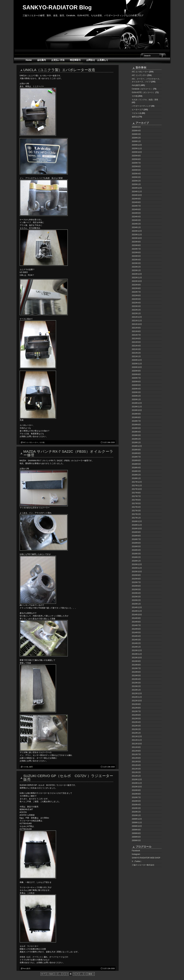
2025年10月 (137, 152)
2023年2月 (136, 267)
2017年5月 (136, 503)
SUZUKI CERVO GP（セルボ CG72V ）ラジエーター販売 (68, 778)
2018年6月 (136, 460)
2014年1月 (136, 647)
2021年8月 (136, 331)
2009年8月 (136, 833)
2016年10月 (137, 529)
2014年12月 (137, 607)
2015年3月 (136, 597)
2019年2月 (136, 439)
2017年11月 (137, 486)
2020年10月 (137, 367)
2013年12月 (137, 650)
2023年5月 (136, 256)
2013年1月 (136, 690)
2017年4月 (136, 507)
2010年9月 (136, 790)
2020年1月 (136, 400)
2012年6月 (136, 715)
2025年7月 (136, 163)
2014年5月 (136, 633)
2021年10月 (137, 324)
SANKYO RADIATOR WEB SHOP (146, 858)
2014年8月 (136, 622)
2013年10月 (137, 658)
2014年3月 (136, 640)
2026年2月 (136, 138)
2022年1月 (136, 313)
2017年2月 (136, 514)
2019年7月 (136, 421)
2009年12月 (137, 819)
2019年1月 (136, 443)
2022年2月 (136, 310)
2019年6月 (136, 425)
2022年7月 (136, 292)
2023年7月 (136, 249)
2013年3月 (136, 683)
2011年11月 (137, 740)
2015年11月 (137, 568)
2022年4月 (136, 303)
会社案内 (42, 60)
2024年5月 (136, 213)
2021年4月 (136, 346)
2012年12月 (137, 693)
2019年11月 (137, 407)
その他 (42, 442)
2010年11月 (137, 783)
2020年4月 (136, 389)
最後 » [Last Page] (91, 974)
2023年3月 (136, 263)
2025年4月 (136, 174)
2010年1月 (136, 815)
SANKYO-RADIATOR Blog (57, 7)
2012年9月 (136, 704)
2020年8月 (136, 374)
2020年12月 (137, 360)
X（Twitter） (137, 861)
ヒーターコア (137, 110)
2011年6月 (136, 758)
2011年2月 (136, 772)
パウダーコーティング (141, 106)
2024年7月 (136, 206)
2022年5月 (136, 299)
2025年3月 (136, 177)
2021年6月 (136, 339)
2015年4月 (136, 593)
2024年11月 (137, 192)
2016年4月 (136, 550)
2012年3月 (136, 726)
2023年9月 (136, 242)
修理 (31, 767)
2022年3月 (136, 306)
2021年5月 (136, 342)
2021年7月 (136, 335)
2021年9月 (136, 328)
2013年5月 (136, 676)
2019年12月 (137, 403)
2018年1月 (136, 478)
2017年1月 (136, 518)
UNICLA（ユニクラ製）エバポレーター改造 (59, 70)
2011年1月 (136, 776)
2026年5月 (136, 127)
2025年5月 (136, 170)
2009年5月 (136, 840)
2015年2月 (136, 600)
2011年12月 (137, 737)
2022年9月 (136, 285)
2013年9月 (136, 661)
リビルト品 (137, 113)
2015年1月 (136, 604)
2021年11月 (137, 321)
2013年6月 (136, 672)
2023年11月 (137, 235)
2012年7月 (136, 711)
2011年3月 (136, 769)
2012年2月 (136, 729)
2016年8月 (136, 536)
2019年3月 (136, 435)
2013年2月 (136, 686)
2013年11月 (137, 654)
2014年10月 (137, 615)
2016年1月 (136, 561)
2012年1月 (136, 733)
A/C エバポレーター (31, 442)
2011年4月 (136, 765)
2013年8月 (136, 665)
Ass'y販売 (27, 968)
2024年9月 (136, 199)
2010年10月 (137, 787)
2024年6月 (136, 209)
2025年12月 (137, 145)
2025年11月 (137, 149)
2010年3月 (136, 808)
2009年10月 (137, 826)
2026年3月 (136, 134)
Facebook (136, 851)
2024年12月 (137, 188)
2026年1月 (136, 141)
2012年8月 (136, 708)
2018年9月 (136, 450)
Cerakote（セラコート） (142, 89)
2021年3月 (136, 349)
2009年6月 (136, 837)
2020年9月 (136, 371)
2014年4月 (136, 636)
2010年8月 (136, 794)
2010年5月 (136, 801)
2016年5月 (136, 547)
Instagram (136, 854)
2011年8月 (136, 751)
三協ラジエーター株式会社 (143, 865)
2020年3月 (136, 392)
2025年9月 (136, 156)
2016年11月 (137, 525)
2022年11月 (137, 278)
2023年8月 (136, 245)
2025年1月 (136, 184)
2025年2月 (136, 181)
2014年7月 (136, 625)
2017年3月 (136, 511)
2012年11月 (137, 697)
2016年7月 (136, 539)
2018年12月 (137, 446)
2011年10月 (137, 744)
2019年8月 (136, 417)
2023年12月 (137, 231)
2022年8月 (136, 288)
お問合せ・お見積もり (97, 60)
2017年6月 (136, 500)
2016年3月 (136, 554)
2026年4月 (136, 131)
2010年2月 (136, 812)
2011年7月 (136, 754)
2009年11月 (137, 823)
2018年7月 (136, 457)
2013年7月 (136, 668)
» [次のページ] (85, 974)
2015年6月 (136, 586)
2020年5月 (136, 385)
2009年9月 (136, 830)
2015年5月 (136, 590)
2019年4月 (136, 432)
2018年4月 (136, 468)
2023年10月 (137, 238)
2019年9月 (136, 414)
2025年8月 (136, 159)
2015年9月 (136, 575)
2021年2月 (136, 353)
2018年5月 (136, 464)
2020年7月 (136, 378)
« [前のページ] (56, 974)
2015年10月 (137, 572)
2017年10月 (137, 489)
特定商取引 (75, 60)
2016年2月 (136, 557)
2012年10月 (137, 701)
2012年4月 (136, 722)
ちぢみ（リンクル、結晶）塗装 (145, 100)
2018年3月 (136, 471)
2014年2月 (136, 643)
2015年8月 (136, 579)
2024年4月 (136, 217)
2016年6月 (136, 543)
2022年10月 (137, 281)
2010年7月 (136, 797)
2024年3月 (136, 220)
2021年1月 (136, 356)
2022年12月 (137, 274)
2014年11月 (137, 611)
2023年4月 (136, 260)
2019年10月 (137, 410)
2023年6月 (136, 253)
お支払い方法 (58, 60)
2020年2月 (136, 396)
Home (29, 60)
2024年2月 (136, 224)
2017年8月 (136, 493)
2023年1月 (136, 270)
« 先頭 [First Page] (50, 974)
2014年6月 (136, 629)
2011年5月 (136, 762)
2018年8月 (136, 453)
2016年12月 (137, 521)
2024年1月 (136, 227)
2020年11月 (137, 364)
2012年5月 (136, 719)
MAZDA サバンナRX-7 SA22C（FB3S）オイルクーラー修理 (68, 453)
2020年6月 (136, 382)
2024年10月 (137, 195)
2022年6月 (136, 296)
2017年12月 (137, 482)
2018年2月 (136, 475)
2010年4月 (136, 805)
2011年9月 (136, 747)
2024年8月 (136, 202)
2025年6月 (136, 166)
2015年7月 (136, 582)
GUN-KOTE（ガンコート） (143, 92)
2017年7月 (136, 496)
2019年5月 (136, 428)
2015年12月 (137, 564)
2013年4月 (136, 679)
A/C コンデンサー (139, 75)
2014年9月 (136, 618)
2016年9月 (136, 532)
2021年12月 (137, 317)
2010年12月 (137, 780)
